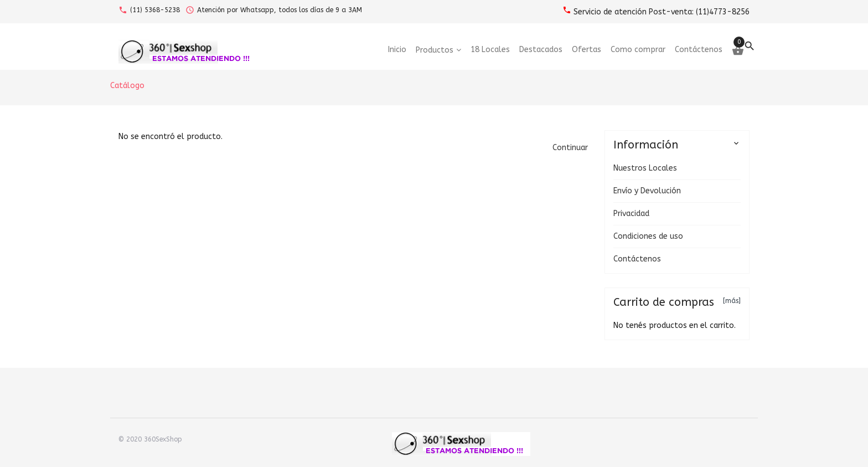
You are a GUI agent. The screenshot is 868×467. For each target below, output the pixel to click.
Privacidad (631, 214)
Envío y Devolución (647, 191)
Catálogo (127, 86)
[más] (732, 301)
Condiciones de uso (648, 236)
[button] (570, 148)
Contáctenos (637, 259)
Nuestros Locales (645, 168)
